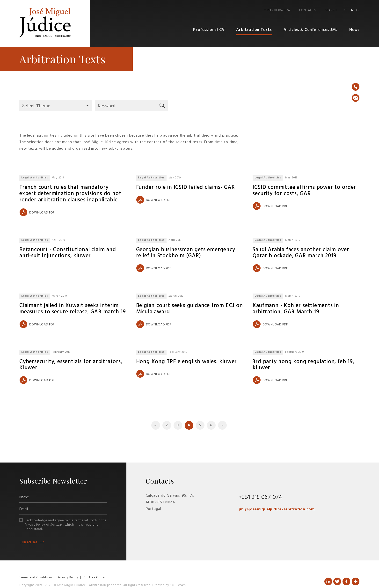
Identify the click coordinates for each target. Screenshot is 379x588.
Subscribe (29, 543)
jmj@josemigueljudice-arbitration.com (277, 510)
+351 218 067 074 (277, 10)
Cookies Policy (94, 578)
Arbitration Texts (255, 30)
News (354, 30)
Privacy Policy (35, 525)
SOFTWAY (178, 585)
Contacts (307, 10)
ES (358, 10)
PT (345, 10)
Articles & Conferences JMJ (311, 30)
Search (331, 10)
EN (352, 10)
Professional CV (210, 30)
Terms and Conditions (36, 578)
